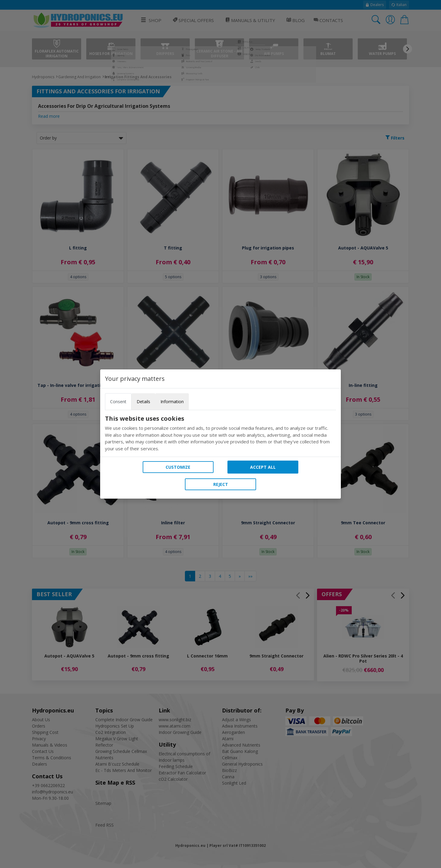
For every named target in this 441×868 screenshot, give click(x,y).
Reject (221, 484)
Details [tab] (143, 402)
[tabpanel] (220, 433)
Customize (178, 467)
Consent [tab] (118, 402)
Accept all (263, 467)
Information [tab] (172, 402)
